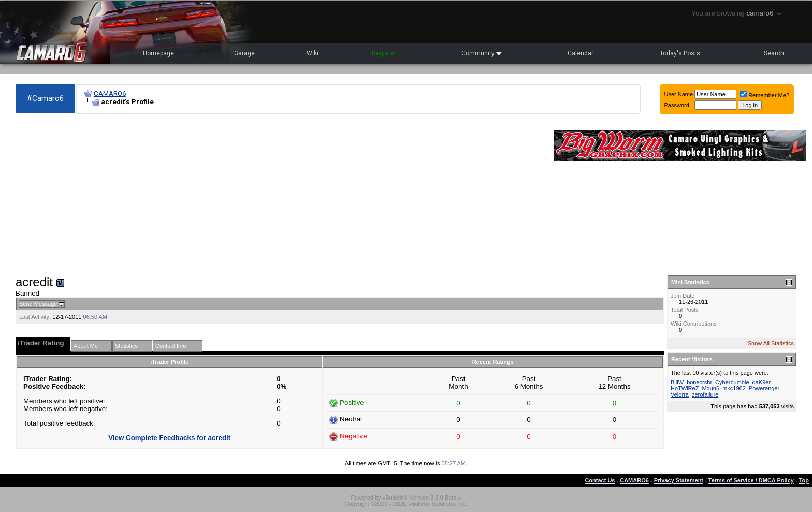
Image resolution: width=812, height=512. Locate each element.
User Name (679, 94)
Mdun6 (711, 388)
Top (804, 480)
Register (384, 53)
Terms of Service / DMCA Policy (751, 480)
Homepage (158, 53)
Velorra (680, 394)
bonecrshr (699, 382)
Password (677, 105)
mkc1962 (734, 388)
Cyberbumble (732, 382)
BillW (677, 382)
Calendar (581, 53)
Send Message (38, 304)
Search (774, 53)
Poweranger (764, 388)
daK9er (762, 382)
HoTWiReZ (685, 388)
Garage (244, 53)
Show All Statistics (771, 343)
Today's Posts (680, 53)
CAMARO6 (110, 93)
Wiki (313, 53)
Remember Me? (765, 95)
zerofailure (705, 394)
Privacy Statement (679, 480)
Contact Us (600, 480)
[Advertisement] (280, 195)
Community (482, 53)
